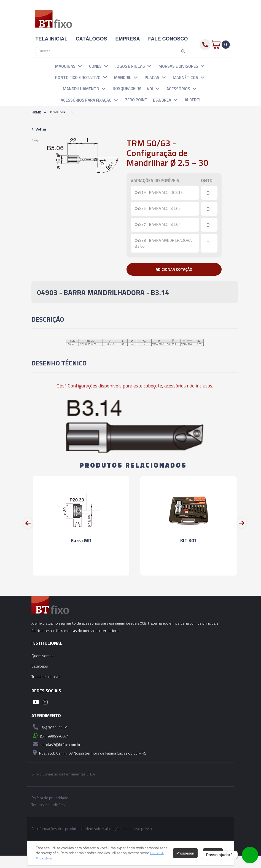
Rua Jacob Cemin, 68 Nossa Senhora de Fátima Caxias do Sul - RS (89, 765)
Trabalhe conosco (46, 689)
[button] (80, 66)
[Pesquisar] (182, 51)
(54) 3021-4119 (49, 739)
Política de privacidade (50, 810)
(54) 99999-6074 (50, 748)
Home (36, 112)
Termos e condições (48, 817)
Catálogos (40, 678)
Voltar (39, 129)
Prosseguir (185, 853)
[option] (35, 140)
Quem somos (42, 668)
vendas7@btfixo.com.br (56, 756)
